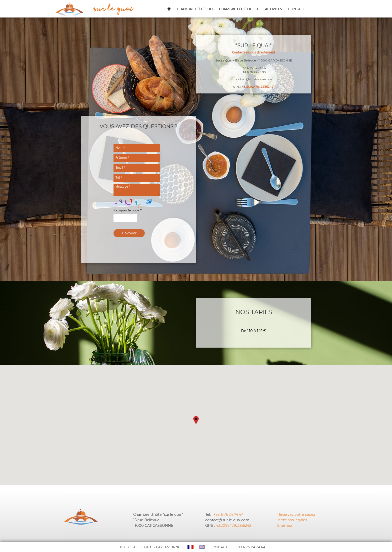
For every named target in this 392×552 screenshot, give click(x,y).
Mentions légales (292, 520)
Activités (273, 9)
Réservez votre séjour (296, 515)
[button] (196, 421)
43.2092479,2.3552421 (234, 526)
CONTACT (219, 547)
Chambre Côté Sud (195, 9)
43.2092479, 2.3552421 (258, 87)
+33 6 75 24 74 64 (228, 515)
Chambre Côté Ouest (239, 9)
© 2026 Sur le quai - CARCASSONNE (150, 547)
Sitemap (285, 526)
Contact (297, 9)
